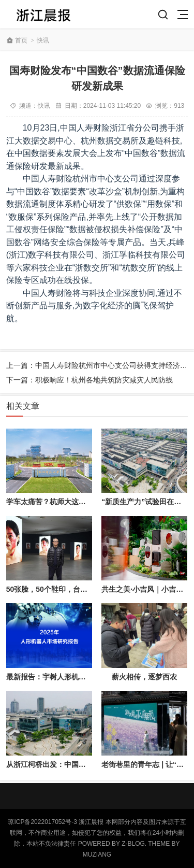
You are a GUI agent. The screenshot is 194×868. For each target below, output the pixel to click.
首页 (21, 40)
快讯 (43, 40)
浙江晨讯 (43, 14)
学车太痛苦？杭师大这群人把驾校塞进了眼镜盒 (82, 502)
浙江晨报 (91, 822)
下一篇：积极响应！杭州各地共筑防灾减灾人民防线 (89, 380)
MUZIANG (97, 855)
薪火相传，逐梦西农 (144, 677)
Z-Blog (133, 844)
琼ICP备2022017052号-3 (42, 822)
